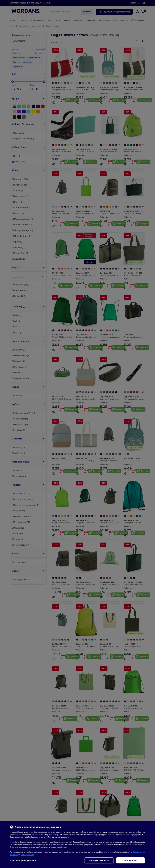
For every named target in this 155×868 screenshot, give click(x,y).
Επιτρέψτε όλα (130, 860)
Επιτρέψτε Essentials (99, 860)
